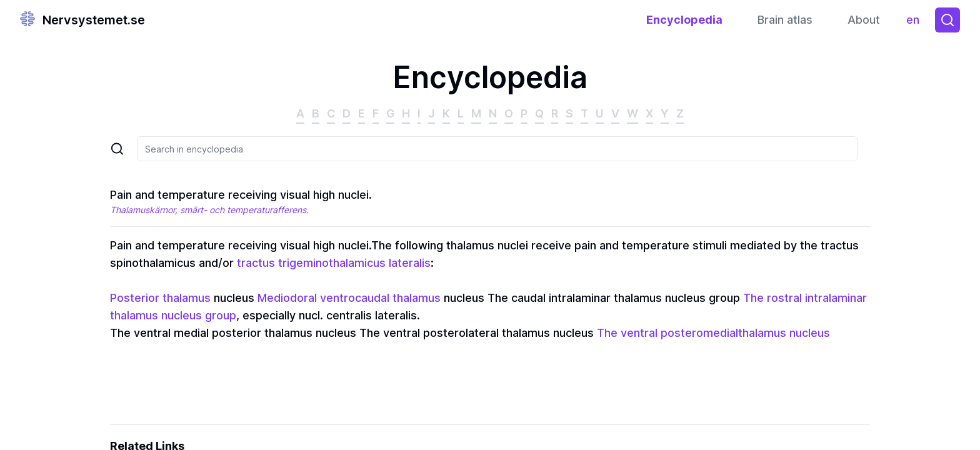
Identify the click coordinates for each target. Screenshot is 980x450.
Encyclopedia (684, 20)
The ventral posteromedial (667, 333)
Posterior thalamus (160, 298)
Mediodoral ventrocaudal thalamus (349, 298)
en (916, 23)
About (864, 20)
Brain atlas (785, 20)
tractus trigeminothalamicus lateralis (334, 263)
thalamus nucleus (784, 333)
